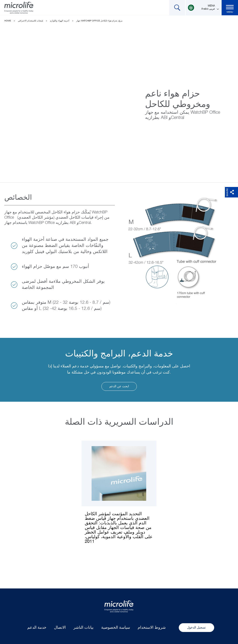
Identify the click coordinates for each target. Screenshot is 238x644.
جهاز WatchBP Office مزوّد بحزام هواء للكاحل (99, 21)
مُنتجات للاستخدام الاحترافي (30, 21)
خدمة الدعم (37, 628)
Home (8, 21)
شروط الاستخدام (152, 628)
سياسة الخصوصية (116, 628)
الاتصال (60, 628)
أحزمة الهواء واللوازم (60, 21)
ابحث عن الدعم (119, 386)
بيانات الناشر (83, 628)
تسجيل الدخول (196, 628)
